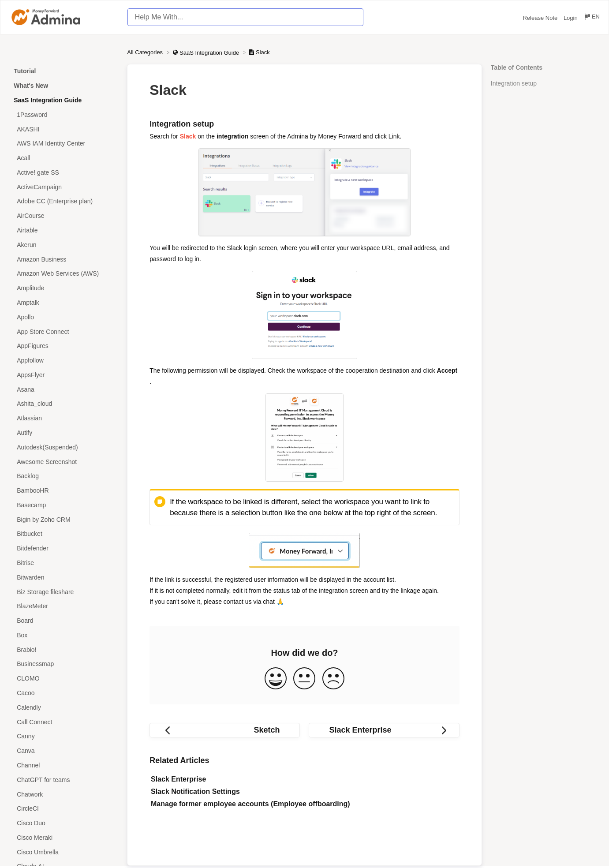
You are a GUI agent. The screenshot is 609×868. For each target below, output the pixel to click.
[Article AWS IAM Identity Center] (64, 144)
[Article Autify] (64, 433)
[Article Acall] (64, 158)
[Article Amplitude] (64, 288)
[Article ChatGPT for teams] (64, 780)
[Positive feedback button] (276, 679)
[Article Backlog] (64, 476)
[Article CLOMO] (64, 679)
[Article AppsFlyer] (64, 375)
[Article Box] (64, 635)
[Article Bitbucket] (64, 534)
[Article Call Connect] (64, 722)
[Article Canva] (64, 751)
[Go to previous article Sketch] (225, 730)
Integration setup (514, 83)
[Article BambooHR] (64, 491)
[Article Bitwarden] (64, 577)
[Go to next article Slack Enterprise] (384, 730)
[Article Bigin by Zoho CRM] (64, 519)
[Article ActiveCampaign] (64, 187)
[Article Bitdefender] (64, 548)
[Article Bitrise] (64, 563)
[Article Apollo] (64, 317)
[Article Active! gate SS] (64, 173)
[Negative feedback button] (333, 679)
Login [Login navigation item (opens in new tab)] (571, 18)
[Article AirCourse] (64, 216)
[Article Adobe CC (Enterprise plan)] (64, 201)
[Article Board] (64, 621)
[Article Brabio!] (64, 649)
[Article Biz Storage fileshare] (64, 592)
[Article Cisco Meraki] (64, 837)
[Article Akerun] (64, 245)
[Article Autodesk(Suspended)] (64, 447)
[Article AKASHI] (64, 129)
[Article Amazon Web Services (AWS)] (64, 274)
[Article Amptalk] (64, 303)
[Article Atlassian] (64, 418)
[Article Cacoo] (64, 693)
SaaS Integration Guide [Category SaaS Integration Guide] (48, 100)
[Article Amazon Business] (64, 259)
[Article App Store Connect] (64, 331)
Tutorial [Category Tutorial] (25, 71)
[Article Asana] (64, 389)
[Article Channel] (64, 765)
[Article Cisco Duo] (64, 823)
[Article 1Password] (64, 114)
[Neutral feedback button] (304, 679)
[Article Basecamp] (64, 505)
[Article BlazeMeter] (64, 606)
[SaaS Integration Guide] (207, 52)
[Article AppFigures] (64, 346)
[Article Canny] (64, 736)
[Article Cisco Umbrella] (64, 852)
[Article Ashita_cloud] (64, 404)
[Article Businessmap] (64, 664)
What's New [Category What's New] (31, 86)
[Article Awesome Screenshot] (64, 462)
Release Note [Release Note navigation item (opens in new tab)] (541, 18)
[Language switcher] (592, 18)
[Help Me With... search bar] (246, 17)
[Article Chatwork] (64, 794)
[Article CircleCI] (64, 809)
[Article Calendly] (64, 707)
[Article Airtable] (64, 230)
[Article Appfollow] (64, 361)
